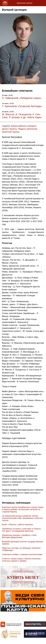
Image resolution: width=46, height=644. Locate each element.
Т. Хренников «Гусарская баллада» (22, 106)
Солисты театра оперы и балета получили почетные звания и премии (21, 560)
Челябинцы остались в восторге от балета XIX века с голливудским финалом (21, 530)
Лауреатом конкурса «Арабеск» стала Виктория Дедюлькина (19, 536)
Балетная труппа (25, 3)
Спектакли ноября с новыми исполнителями (22, 554)
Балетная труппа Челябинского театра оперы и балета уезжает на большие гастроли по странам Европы (23, 509)
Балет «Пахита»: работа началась (18, 525)
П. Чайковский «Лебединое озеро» (22, 98)
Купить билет (23, 577)
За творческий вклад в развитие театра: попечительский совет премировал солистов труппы (22, 518)
